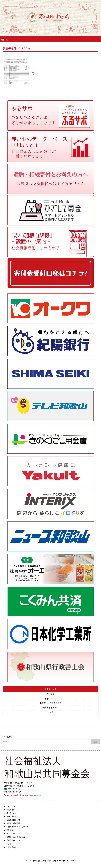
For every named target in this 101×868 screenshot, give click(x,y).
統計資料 (51, 694)
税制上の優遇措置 (13, 823)
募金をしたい (11, 813)
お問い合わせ (11, 847)
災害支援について (13, 820)
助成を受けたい (12, 816)
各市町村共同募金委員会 (51, 703)
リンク (51, 712)
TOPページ (11, 806)
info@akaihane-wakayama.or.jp (26, 795)
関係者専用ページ (51, 707)
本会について (50, 699)
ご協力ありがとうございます (17, 827)
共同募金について (13, 810)
